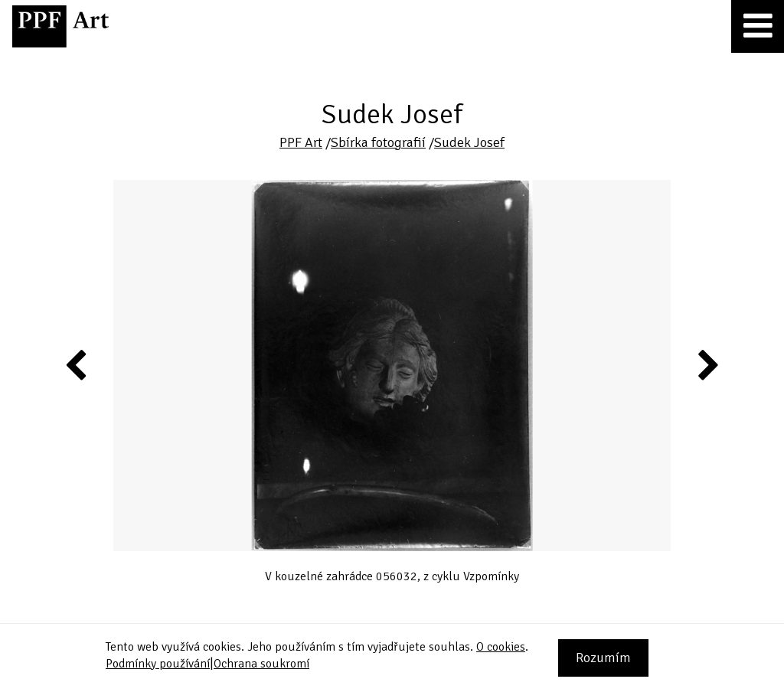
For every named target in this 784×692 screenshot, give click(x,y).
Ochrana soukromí (261, 664)
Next (707, 364)
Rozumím (603, 658)
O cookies (501, 647)
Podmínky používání (158, 664)
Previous (77, 364)
